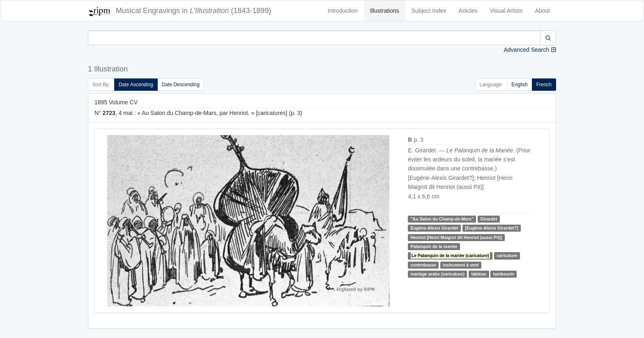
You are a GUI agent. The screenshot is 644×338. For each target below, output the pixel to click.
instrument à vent (461, 265)
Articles (468, 11)
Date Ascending (136, 85)
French (544, 85)
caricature (507, 255)
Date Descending (181, 85)
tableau (479, 274)
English (519, 85)
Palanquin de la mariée (434, 246)
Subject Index (429, 11)
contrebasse (423, 265)
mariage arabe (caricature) (438, 274)
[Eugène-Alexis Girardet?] (492, 228)
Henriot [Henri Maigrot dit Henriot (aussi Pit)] (457, 237)
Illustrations (385, 11)
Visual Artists (506, 11)
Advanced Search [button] (526, 50)
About (542, 11)
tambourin (504, 274)
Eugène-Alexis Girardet (435, 228)
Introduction (343, 11)
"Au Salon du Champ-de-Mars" (442, 219)
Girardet (489, 219)
